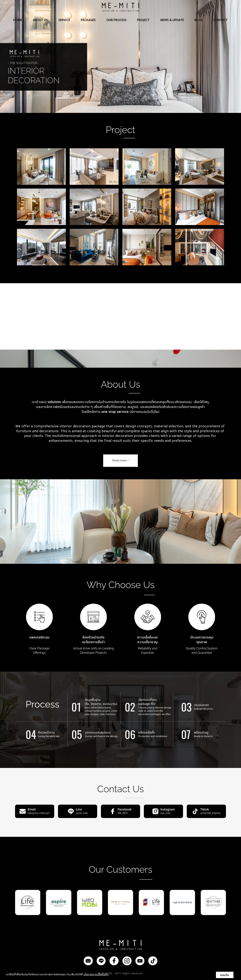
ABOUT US (40, 22)
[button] (18, 56)
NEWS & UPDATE (172, 22)
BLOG (199, 22)
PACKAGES (88, 22)
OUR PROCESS (116, 22)
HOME (18, 22)
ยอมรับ (225, 975)
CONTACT (221, 22)
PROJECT (143, 22)
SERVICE (64, 22)
